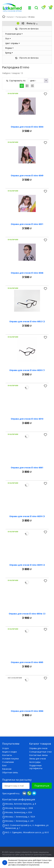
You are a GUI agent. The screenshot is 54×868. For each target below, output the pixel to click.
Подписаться (42, 786)
